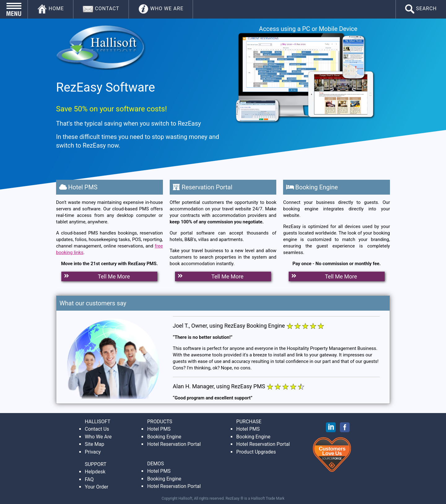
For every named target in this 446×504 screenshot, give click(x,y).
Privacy (93, 452)
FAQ (89, 479)
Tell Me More (96, 276)
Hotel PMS (159, 429)
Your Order (97, 487)
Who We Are (98, 437)
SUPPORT (96, 464)
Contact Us (97, 429)
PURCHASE (249, 422)
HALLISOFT (98, 422)
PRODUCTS (160, 422)
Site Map (95, 444)
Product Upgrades (256, 452)
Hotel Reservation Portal (174, 444)
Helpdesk (95, 472)
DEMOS (155, 464)
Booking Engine (164, 437)
